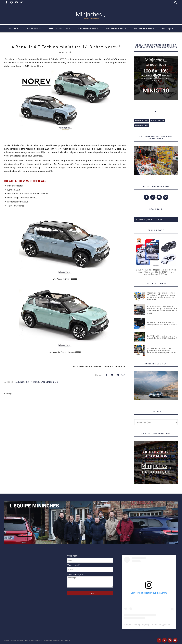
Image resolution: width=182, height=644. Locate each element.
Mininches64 (142, 121)
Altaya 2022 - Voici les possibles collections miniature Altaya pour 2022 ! (162, 351)
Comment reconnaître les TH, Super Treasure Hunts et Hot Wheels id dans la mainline (161, 296)
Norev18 (35, 382)
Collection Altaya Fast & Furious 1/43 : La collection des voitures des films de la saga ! (162, 310)
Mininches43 (157, 121)
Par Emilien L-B (50, 382)
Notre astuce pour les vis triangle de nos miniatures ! (162, 323)
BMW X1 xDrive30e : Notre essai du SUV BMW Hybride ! (162, 337)
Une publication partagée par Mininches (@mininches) (149, 625)
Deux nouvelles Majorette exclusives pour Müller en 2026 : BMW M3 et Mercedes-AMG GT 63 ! (156, 272)
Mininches (10, 640)
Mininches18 (22, 382)
